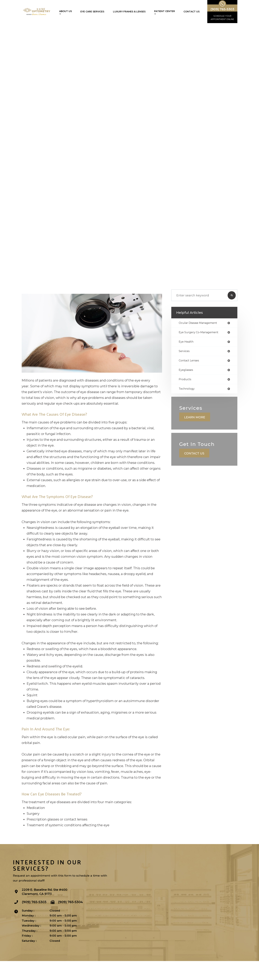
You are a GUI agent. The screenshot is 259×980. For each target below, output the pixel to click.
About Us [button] (65, 12)
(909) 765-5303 (34, 922)
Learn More (196, 424)
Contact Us (192, 12)
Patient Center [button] (165, 12)
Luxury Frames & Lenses (129, 12)
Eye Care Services (92, 12)
